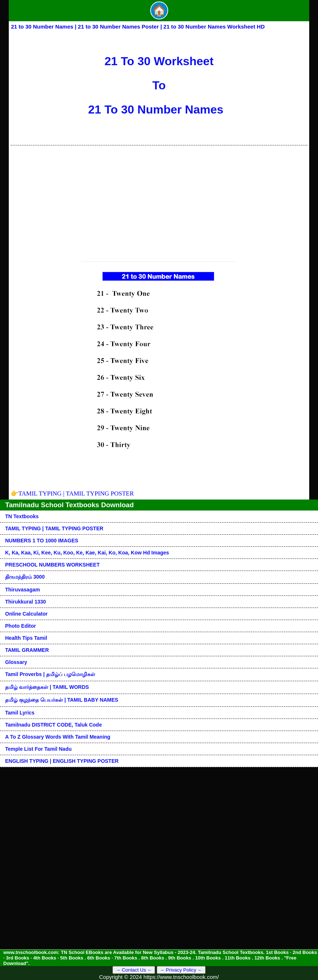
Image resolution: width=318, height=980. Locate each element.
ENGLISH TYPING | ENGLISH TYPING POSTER (62, 761)
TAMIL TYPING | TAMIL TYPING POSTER (72, 493)
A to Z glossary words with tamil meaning (58, 737)
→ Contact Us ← (134, 970)
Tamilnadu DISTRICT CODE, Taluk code (53, 725)
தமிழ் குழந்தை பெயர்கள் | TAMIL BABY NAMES (62, 700)
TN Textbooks (22, 516)
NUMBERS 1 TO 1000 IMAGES (42, 541)
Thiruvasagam (23, 590)
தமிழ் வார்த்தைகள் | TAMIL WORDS (47, 687)
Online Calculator (26, 614)
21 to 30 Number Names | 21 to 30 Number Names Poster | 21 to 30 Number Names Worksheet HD (138, 27)
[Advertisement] (159, 200)
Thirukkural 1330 (25, 602)
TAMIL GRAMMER (27, 650)
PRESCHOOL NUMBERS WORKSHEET (52, 565)
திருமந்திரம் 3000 (25, 577)
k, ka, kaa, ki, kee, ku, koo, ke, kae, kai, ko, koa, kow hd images (87, 553)
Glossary (16, 662)
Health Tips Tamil (26, 638)
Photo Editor (21, 626)
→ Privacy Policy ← (181, 970)
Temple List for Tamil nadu (38, 749)
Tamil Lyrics (20, 713)
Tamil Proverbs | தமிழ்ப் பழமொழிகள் (50, 674)
